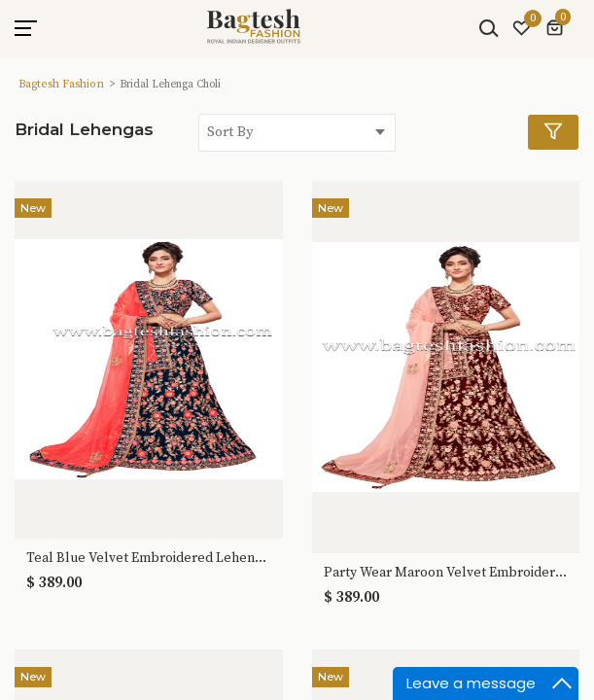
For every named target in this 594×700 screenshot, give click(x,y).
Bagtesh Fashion (61, 84)
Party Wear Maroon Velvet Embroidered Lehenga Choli (446, 573)
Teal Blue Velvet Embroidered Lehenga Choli (149, 559)
